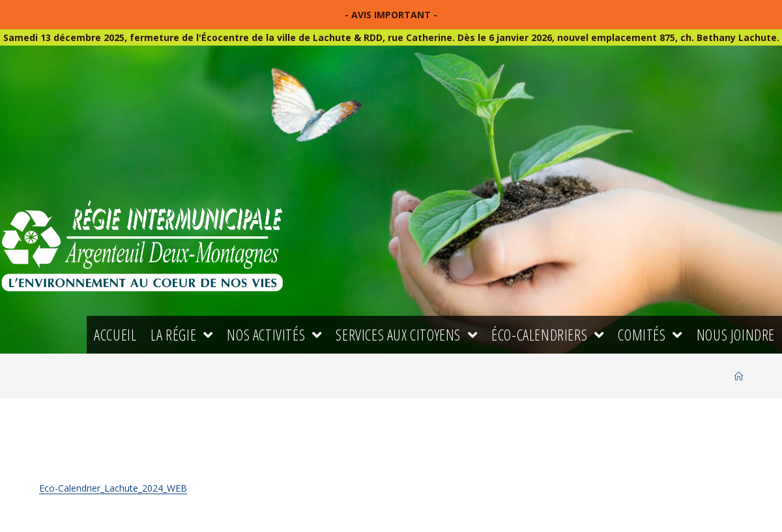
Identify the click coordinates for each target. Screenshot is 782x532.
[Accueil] (739, 376)
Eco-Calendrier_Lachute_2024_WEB (113, 488)
